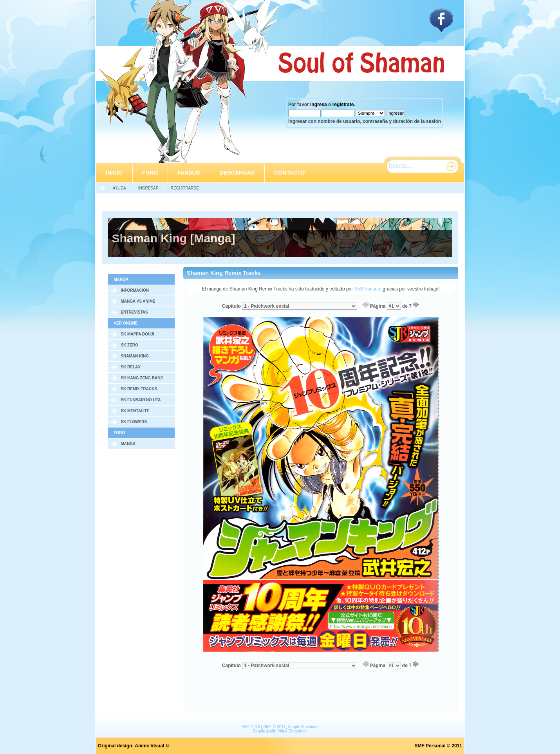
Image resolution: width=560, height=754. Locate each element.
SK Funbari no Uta (141, 400)
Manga (128, 444)
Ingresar (148, 188)
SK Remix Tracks (139, 389)
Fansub (189, 173)
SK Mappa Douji (137, 334)
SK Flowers (134, 422)
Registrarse (185, 188)
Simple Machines (303, 727)
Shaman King (135, 356)
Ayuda (119, 188)
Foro (150, 173)
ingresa (319, 105)
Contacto (289, 173)
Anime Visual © (152, 746)
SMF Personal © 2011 (438, 746)
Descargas (237, 173)
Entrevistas (134, 312)
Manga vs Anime (138, 301)
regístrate (343, 105)
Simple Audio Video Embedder (280, 731)
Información (135, 290)
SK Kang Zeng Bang (142, 378)
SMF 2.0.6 (251, 727)
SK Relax (131, 367)
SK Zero (129, 345)
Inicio (114, 173)
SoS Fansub (367, 289)
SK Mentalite (135, 411)
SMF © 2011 (274, 727)
